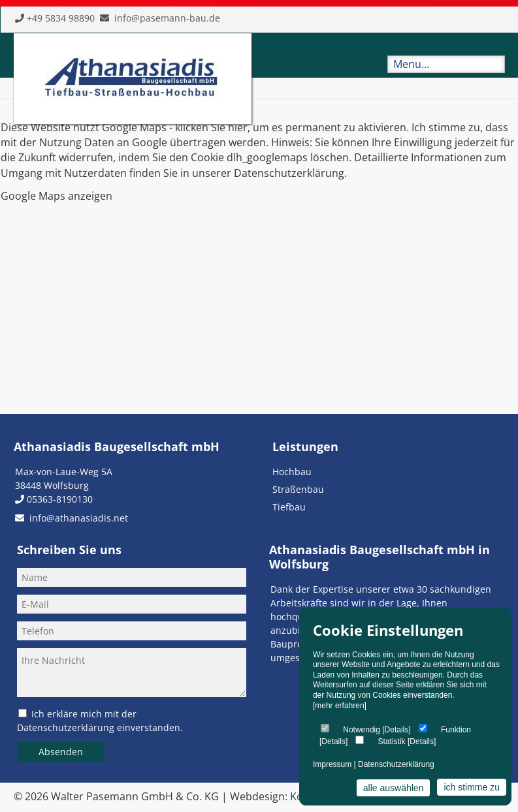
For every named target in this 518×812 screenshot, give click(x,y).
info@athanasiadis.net (79, 518)
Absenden (61, 752)
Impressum (332, 764)
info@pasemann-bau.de (167, 18)
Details (397, 730)
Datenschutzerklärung (396, 764)
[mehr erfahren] (340, 706)
